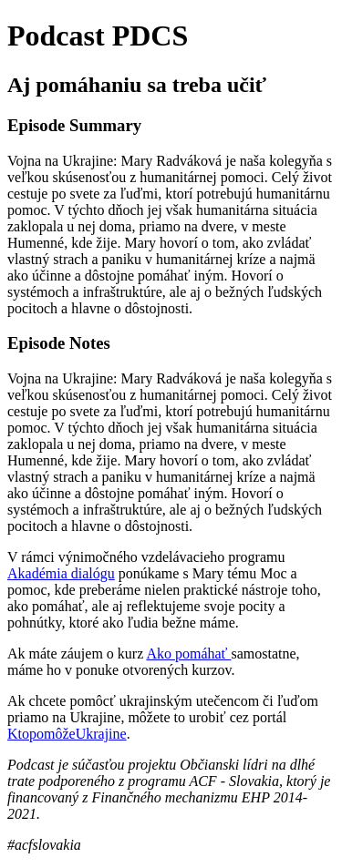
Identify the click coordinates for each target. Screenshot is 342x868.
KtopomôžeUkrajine (67, 734)
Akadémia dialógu (61, 573)
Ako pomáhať (188, 654)
